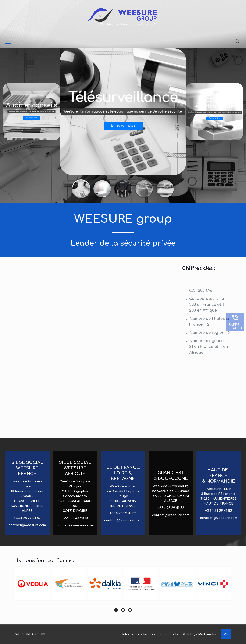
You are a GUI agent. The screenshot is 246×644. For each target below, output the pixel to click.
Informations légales (139, 634)
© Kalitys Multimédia (199, 634)
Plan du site (169, 634)
